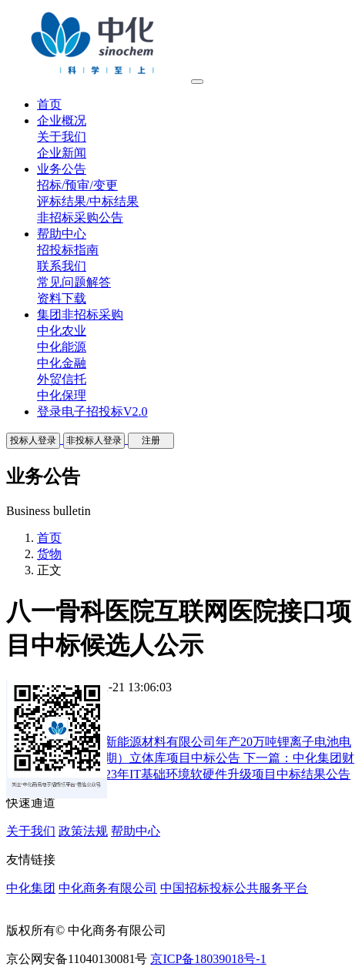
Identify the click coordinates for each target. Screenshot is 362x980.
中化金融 (62, 363)
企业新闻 (62, 153)
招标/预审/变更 (77, 185)
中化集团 (31, 888)
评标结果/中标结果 (88, 201)
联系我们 (62, 266)
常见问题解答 (74, 282)
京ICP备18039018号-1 (208, 959)
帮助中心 (136, 831)
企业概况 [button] (62, 120)
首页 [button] (49, 104)
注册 (151, 440)
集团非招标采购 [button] (80, 314)
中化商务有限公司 (108, 888)
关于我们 (62, 137)
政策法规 (83, 831)
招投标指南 (68, 250)
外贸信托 (62, 379)
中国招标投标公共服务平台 (234, 888)
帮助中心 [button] (62, 234)
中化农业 (62, 331)
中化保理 (62, 395)
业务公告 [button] (62, 169)
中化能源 (62, 347)
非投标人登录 (94, 440)
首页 (49, 538)
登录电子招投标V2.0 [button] (92, 411)
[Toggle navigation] (197, 82)
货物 (49, 554)
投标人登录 (33, 440)
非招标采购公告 (80, 217)
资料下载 (62, 298)
